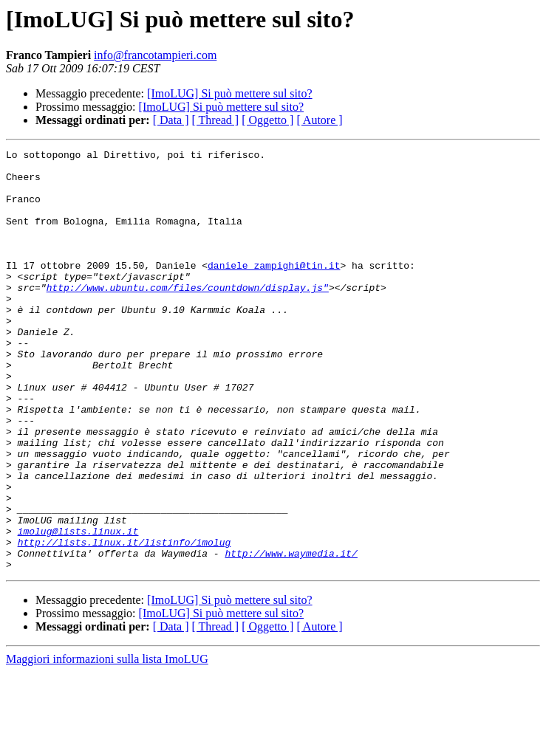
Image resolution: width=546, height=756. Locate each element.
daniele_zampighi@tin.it (274, 289)
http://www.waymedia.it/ (291, 635)
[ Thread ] (216, 120)
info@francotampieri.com (155, 55)
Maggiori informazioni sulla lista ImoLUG (107, 743)
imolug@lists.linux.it (78, 608)
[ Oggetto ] (267, 120)
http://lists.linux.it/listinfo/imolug (124, 622)
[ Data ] (171, 120)
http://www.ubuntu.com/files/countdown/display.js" (188, 316)
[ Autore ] (319, 120)
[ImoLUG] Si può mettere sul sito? (230, 93)
